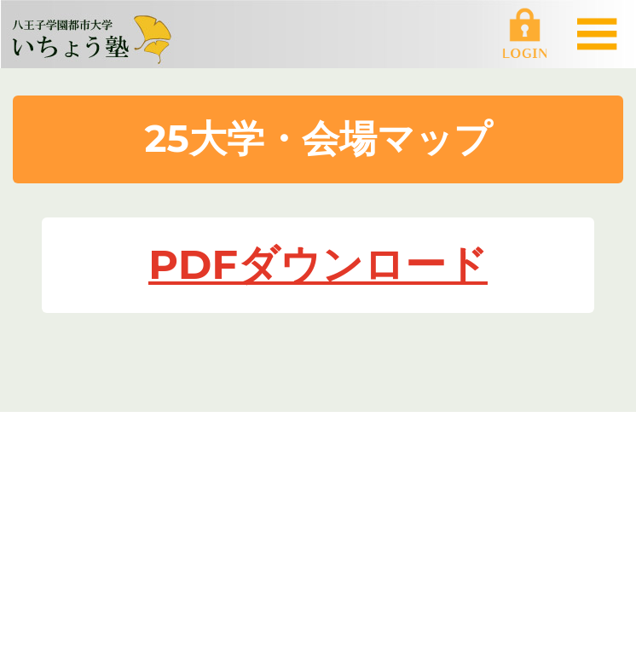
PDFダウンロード (318, 264)
